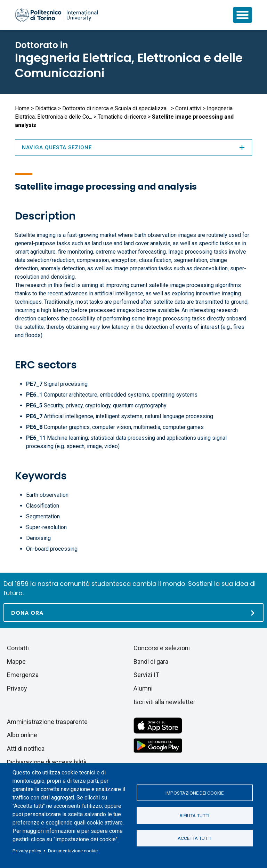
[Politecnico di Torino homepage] (56, 15)
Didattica (46, 108)
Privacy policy (27, 851)
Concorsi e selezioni (162, 648)
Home (22, 108)
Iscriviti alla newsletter (164, 702)
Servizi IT (146, 675)
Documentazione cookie (73, 851)
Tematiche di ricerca (122, 117)
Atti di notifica (26, 748)
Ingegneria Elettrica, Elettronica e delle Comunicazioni (129, 65)
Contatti (18, 648)
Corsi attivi (188, 108)
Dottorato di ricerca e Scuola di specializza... (116, 108)
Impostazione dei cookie (195, 793)
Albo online (22, 735)
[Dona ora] (133, 612)
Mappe (16, 662)
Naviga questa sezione (133, 148)
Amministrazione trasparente (47, 722)
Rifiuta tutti (195, 815)
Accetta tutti (195, 838)
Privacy (17, 688)
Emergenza (23, 675)
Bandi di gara (151, 662)
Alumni (143, 688)
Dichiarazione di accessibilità (47, 762)
